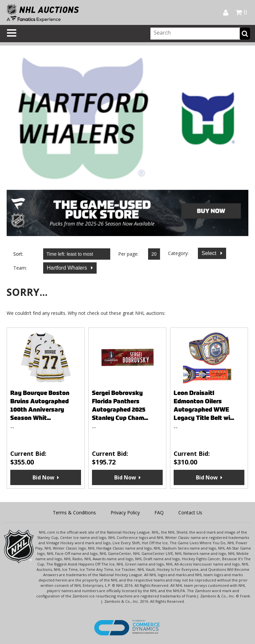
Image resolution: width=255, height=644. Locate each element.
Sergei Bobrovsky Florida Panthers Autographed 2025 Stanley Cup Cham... (120, 405)
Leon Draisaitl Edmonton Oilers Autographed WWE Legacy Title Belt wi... (204, 405)
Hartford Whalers (68, 268)
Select (210, 253)
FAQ (159, 513)
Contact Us (190, 513)
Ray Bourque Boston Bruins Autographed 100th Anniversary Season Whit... (40, 405)
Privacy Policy (125, 513)
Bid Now (43, 477)
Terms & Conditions (74, 513)
